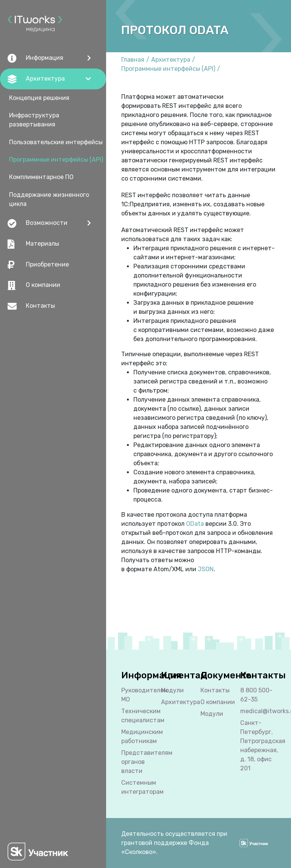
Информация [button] (35, 58)
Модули (172, 690)
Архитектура (171, 60)
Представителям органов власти (139, 762)
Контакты (31, 306)
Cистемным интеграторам (139, 787)
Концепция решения (39, 98)
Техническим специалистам (139, 716)
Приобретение (38, 265)
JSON (206, 569)
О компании (34, 285)
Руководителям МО (139, 695)
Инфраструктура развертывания (34, 120)
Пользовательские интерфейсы (56, 142)
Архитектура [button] (36, 79)
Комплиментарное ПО (41, 177)
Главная (133, 60)
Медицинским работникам (139, 736)
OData (195, 524)
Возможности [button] (38, 223)
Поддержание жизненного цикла (49, 199)
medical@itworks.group (258, 711)
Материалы (33, 244)
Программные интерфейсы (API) (56, 160)
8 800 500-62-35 (256, 695)
